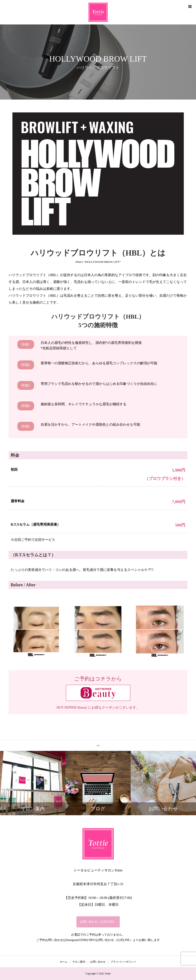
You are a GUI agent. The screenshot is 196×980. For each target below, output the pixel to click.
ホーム (64, 962)
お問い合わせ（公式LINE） (98, 922)
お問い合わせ (98, 962)
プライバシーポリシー (123, 962)
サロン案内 (79, 962)
